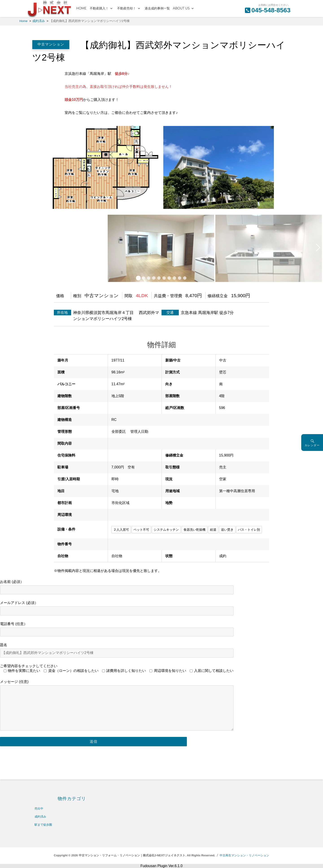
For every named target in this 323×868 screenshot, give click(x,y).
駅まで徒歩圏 (43, 825)
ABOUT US (181, 8)
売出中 (39, 808)
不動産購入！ (99, 8)
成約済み (40, 817)
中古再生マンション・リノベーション (244, 855)
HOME (81, 8)
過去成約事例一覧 (157, 8)
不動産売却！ (127, 8)
